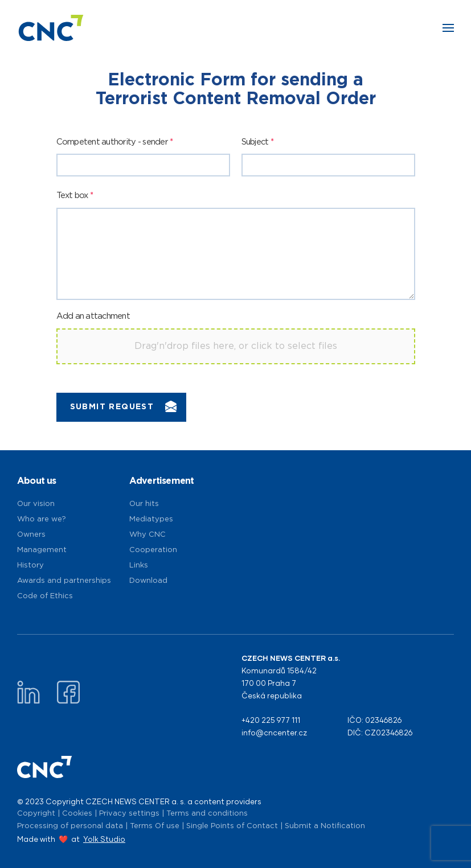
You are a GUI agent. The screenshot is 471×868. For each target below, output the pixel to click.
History (30, 565)
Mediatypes (151, 519)
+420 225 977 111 (271, 720)
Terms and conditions (207, 814)
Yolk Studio (104, 839)
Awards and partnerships (64, 581)
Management (42, 550)
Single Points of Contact (232, 826)
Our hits (144, 504)
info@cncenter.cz (274, 733)
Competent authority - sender (115, 142)
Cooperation (153, 550)
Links (139, 565)
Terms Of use (155, 826)
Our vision (36, 504)
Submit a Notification (325, 826)
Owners (31, 535)
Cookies (77, 814)
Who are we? (42, 519)
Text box (75, 196)
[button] (448, 28)
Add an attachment (93, 316)
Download (148, 581)
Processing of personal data (70, 826)
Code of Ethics (45, 596)
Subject (257, 142)
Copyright (36, 814)
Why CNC (148, 535)
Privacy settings (129, 814)
